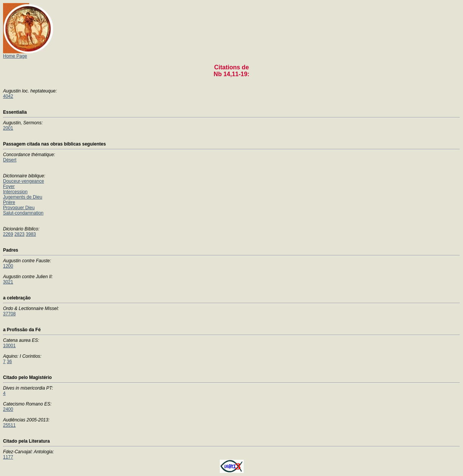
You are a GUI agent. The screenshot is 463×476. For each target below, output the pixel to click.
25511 (9, 425)
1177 (8, 457)
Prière (9, 202)
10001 (9, 346)
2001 (8, 128)
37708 (9, 314)
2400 (8, 409)
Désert (10, 160)
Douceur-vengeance (23, 181)
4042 (8, 96)
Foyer (9, 186)
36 (9, 362)
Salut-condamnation (23, 213)
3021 (8, 282)
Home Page (29, 54)
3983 (31, 234)
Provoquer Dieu (19, 208)
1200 (8, 266)
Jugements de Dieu (23, 197)
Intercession (15, 192)
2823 (20, 234)
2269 (8, 234)
